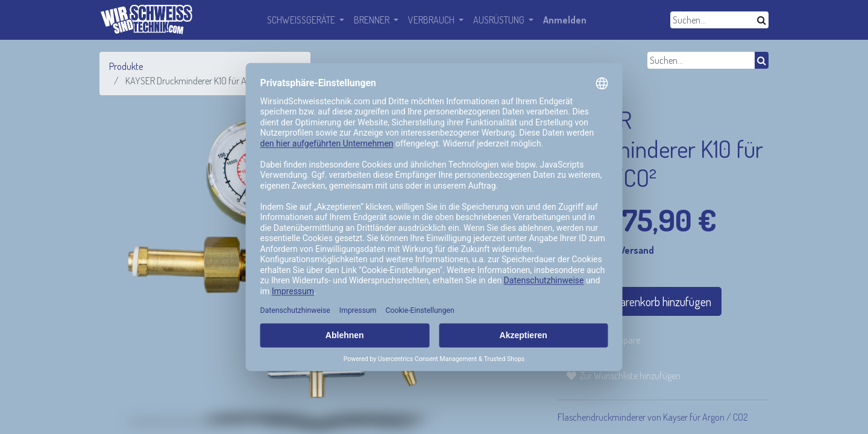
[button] (624, 376)
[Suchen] (762, 20)
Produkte (126, 66)
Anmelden (565, 20)
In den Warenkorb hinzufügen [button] (640, 301)
